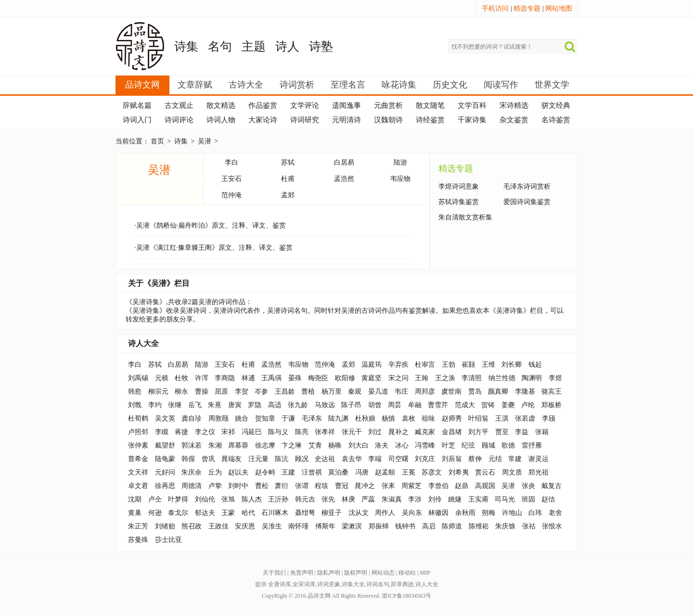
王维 (488, 365)
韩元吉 (305, 499)
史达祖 (325, 459)
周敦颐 (218, 418)
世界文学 (552, 85)
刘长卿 (512, 365)
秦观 (355, 391)
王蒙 (228, 513)
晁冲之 (365, 486)
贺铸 (488, 405)
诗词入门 (137, 120)
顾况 (302, 459)
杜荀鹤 (138, 418)
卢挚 (215, 486)
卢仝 (155, 499)
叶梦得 (178, 499)
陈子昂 (351, 405)
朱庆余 (192, 472)
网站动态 (383, 573)
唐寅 (235, 405)
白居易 (344, 162)
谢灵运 (539, 459)
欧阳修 (345, 378)
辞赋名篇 (137, 105)
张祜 (529, 526)
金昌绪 (452, 432)
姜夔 (508, 405)
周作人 (385, 513)
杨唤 (335, 445)
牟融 (415, 405)
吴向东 (412, 513)
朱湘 (215, 445)
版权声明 (356, 573)
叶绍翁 (478, 418)
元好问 (165, 472)
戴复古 (552, 486)
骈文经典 (556, 105)
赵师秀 (452, 418)
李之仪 (205, 432)
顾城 (488, 445)
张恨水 (552, 526)
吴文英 (165, 418)
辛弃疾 (398, 365)
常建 (515, 459)
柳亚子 (332, 513)
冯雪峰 (425, 445)
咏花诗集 (399, 85)
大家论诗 (263, 120)
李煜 (555, 378)
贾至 (502, 432)
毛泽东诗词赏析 (527, 186)
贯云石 (485, 472)
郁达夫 (205, 513)
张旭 (228, 499)
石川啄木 (275, 513)
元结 (495, 459)
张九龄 (298, 405)
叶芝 (449, 445)
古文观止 (179, 105)
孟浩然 (344, 179)
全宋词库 (304, 584)
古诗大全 (246, 85)
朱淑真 (392, 499)
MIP (425, 573)
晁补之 (398, 432)
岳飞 (195, 405)
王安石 (231, 179)
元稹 (162, 378)
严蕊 (368, 499)
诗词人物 (221, 120)
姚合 (242, 418)
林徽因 (438, 513)
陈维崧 (479, 526)
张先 (328, 499)
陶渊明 (532, 378)
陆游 (400, 162)
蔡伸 (475, 459)
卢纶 (528, 405)
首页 (157, 141)
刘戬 (135, 405)
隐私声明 (329, 573)
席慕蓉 (238, 445)
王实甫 (478, 499)
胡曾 (375, 405)
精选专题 (527, 8)
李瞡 (162, 432)
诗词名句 (378, 584)
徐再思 (165, 486)
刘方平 (478, 432)
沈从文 (359, 513)
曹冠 (342, 486)
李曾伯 (438, 486)
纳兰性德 (502, 378)
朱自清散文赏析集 (465, 217)
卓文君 (138, 486)
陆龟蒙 (165, 459)
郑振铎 (379, 526)
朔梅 (488, 513)
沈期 (135, 499)
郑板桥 (552, 405)
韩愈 (135, 391)
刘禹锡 (138, 378)
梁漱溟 (352, 526)
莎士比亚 (168, 540)
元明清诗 (346, 120)
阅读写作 (501, 85)
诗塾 (321, 46)
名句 (220, 46)
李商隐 (225, 378)
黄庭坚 (372, 378)
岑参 (261, 391)
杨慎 (388, 418)
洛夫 (382, 445)
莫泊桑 (338, 472)
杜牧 (181, 378)
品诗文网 (142, 85)
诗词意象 (329, 584)
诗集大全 (353, 584)
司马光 (505, 499)
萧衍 (282, 486)
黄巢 (135, 513)
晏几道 (378, 391)
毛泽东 (312, 418)
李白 (231, 162)
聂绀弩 (305, 513)
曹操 (202, 391)
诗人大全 (143, 343)
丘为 (215, 472)
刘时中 (238, 486)
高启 (429, 526)
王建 (288, 472)
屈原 (221, 391)
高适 (275, 405)
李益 (522, 432)
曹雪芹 (438, 405)
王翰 (422, 378)
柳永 (181, 391)
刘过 (375, 432)
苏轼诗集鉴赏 (459, 202)
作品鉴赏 (263, 105)
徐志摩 (265, 445)
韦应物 (400, 179)
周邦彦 (425, 391)
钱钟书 (405, 526)
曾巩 (208, 459)
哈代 (248, 513)
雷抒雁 (532, 445)
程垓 (321, 486)
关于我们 (274, 573)
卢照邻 (138, 432)
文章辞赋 (195, 85)
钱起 (535, 365)
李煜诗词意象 (459, 186)
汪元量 (258, 459)
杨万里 (332, 391)
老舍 (555, 513)
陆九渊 (338, 418)
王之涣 (445, 378)
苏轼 (288, 162)
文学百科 (472, 105)
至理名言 (348, 85)
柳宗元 (158, 391)
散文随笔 (430, 105)
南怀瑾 (298, 526)
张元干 (352, 432)
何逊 (155, 513)
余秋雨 (465, 513)
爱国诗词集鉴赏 (527, 202)
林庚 (348, 499)
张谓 (302, 486)
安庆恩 (245, 526)
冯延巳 (252, 432)
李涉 (415, 499)
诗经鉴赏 (430, 120)
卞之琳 (292, 445)
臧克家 (425, 432)
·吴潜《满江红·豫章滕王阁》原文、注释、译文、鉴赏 (213, 248)
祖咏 (428, 418)
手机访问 (495, 8)
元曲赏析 (388, 105)
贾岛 (475, 391)
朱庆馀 (505, 526)
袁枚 (409, 418)
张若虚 (525, 418)
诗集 (186, 46)
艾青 (315, 445)
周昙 (395, 405)
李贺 (242, 391)
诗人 (287, 46)
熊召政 (192, 526)
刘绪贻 (165, 526)
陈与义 (278, 432)
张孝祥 (325, 432)
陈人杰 (252, 499)
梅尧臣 (318, 378)
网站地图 (559, 8)
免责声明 (302, 573)
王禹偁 (271, 378)
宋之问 (398, 378)
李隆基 (525, 391)
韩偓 (188, 459)
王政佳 (218, 526)
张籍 (542, 432)
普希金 (138, 459)
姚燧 (455, 499)
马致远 (325, 405)
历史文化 (450, 85)
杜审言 (425, 365)
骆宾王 (552, 391)
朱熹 (215, 405)
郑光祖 (539, 472)
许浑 (202, 378)
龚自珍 (192, 418)
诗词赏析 (297, 85)
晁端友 (231, 459)
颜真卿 (498, 391)
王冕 (409, 472)
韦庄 (401, 391)
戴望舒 (165, 445)
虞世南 (451, 391)
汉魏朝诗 (388, 120)
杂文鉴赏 (514, 120)
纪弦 (468, 445)
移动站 (407, 573)
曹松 (262, 486)
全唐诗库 (280, 584)
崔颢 (468, 365)
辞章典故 (402, 584)
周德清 (192, 486)
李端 (375, 459)
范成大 (465, 405)
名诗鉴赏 (556, 120)
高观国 (485, 486)
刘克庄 (425, 459)
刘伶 (435, 499)
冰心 (402, 445)
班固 (528, 499)
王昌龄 (285, 391)
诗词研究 (305, 120)
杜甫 (288, 179)
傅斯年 (325, 526)
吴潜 (205, 141)
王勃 (449, 365)
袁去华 (352, 459)
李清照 (472, 378)
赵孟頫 (385, 472)
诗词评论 (179, 120)
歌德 (508, 445)
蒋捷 (181, 432)
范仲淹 (231, 195)
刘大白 (359, 445)
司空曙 (398, 459)
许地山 (512, 513)
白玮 (535, 513)
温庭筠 (372, 365)
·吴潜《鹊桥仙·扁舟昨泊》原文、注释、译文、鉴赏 (210, 225)
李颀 (549, 418)
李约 (155, 405)
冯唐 (362, 472)
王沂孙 (278, 499)
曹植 (308, 391)
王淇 (502, 418)
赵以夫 (238, 472)
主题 (254, 46)
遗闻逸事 (346, 105)
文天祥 (138, 472)
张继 (175, 405)
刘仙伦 (205, 499)
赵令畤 (265, 472)
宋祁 (228, 432)
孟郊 (288, 195)
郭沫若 (192, 445)
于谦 (288, 418)
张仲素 (138, 445)
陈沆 (282, 459)
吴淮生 (272, 526)
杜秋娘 (365, 418)
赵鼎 (462, 486)
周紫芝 (411, 486)
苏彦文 (432, 472)
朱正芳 (138, 526)
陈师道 (452, 526)
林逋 (248, 378)
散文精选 (221, 105)
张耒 (388, 486)
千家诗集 (472, 120)
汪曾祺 (312, 472)
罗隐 (255, 405)
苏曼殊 (138, 540)
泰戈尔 (178, 513)
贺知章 (265, 418)
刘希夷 (459, 472)
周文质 (512, 472)
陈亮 (302, 432)
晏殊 (295, 378)
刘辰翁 (452, 459)
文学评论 (305, 105)
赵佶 (548, 499)
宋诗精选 (514, 105)
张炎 (528, 486)
